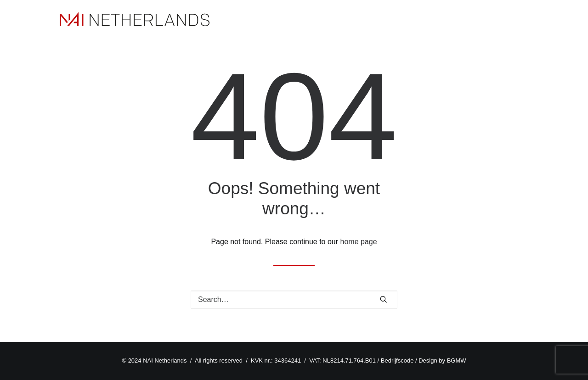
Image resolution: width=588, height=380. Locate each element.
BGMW (457, 360)
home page (359, 242)
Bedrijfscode (397, 360)
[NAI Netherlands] (134, 19)
